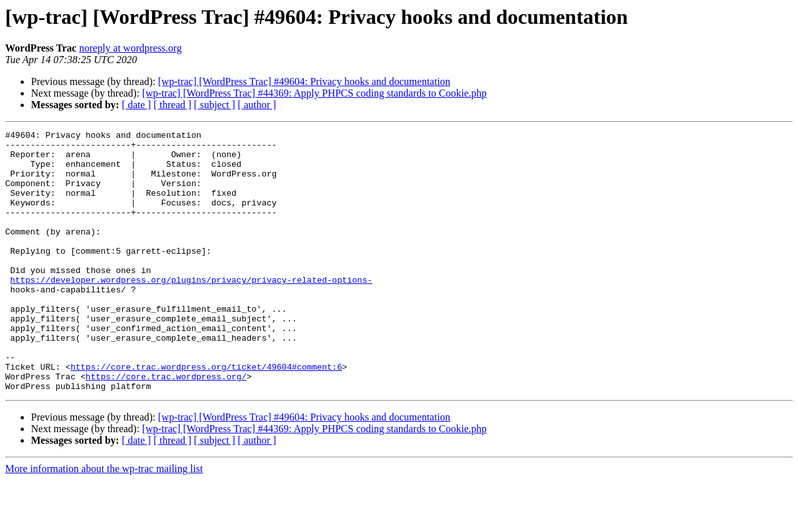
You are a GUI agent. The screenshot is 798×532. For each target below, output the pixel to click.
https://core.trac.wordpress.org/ (166, 426)
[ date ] (136, 105)
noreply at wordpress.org (131, 48)
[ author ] (257, 105)
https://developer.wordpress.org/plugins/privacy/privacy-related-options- (191, 310)
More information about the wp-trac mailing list (104, 521)
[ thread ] (172, 105)
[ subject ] (215, 105)
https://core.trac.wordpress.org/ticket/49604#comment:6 (206, 415)
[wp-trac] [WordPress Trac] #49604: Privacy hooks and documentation (304, 81)
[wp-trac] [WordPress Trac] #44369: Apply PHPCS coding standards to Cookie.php (314, 93)
